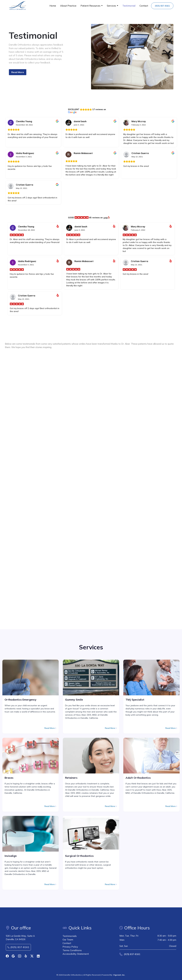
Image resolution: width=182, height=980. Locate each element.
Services (111, 6)
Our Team (68, 940)
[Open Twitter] (32, 956)
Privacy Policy (70, 947)
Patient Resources (90, 6)
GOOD (71, 218)
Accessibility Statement (76, 954)
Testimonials (70, 936)
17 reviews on (99, 109)
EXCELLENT (74, 109)
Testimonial (129, 6)
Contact (144, 6)
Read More (18, 72)
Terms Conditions (72, 950)
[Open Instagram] (20, 956)
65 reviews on (96, 218)
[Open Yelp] (26, 956)
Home (53, 6)
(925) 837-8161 (162, 6)
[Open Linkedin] (38, 956)
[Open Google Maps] (13, 956)
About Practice (68, 6)
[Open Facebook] (7, 956)
